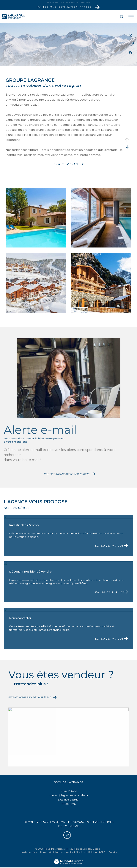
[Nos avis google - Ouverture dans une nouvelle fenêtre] (67, 835)
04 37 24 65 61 (69, 791)
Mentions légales (64, 852)
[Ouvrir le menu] (131, 17)
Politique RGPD (97, 852)
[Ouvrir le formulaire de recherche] (111, 17)
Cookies (113, 852)
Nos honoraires (29, 852)
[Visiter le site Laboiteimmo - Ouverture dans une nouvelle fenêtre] (69, 859)
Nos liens (81, 852)
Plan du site (46, 852)
